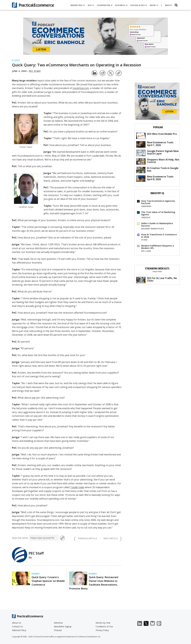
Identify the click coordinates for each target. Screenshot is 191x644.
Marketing (78, 5)
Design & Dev (139, 5)
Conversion (105, 5)
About (169, 5)
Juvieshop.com (81, 88)
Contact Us (17, 626)
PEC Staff (35, 71)
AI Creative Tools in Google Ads (157, 170)
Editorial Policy (19, 630)
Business (121, 5)
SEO (91, 5)
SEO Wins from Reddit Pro (157, 136)
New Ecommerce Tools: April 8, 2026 (155, 178)
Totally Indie (77, 487)
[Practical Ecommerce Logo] (33, 5)
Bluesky (154, 623)
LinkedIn (141, 623)
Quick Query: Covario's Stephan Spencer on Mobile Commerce (48, 581)
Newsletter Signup (63, 626)
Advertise (58, 623)
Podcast (58, 630)
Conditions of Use (104, 626)
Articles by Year (103, 623)
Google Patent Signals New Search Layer (157, 153)
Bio (30, 557)
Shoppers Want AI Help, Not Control (158, 161)
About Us (17, 623)
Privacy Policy (102, 630)
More (154, 5)
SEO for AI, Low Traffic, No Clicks (157, 280)
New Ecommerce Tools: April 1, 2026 (155, 144)
